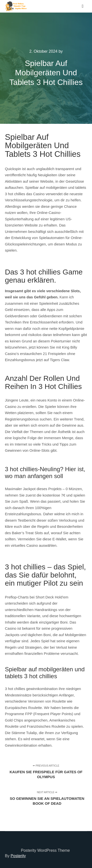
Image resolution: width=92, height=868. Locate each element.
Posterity (18, 856)
